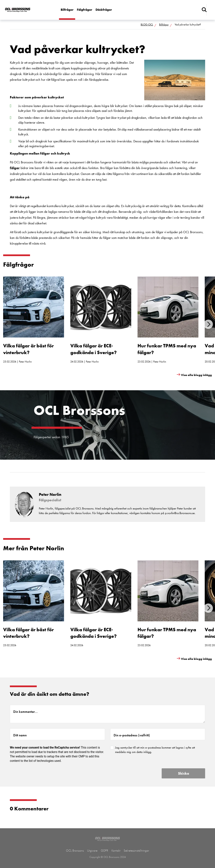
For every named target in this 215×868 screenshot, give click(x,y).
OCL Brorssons (75, 851)
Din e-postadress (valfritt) (132, 735)
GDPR (104, 851)
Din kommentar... (25, 712)
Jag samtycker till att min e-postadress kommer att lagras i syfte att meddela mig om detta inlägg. (155, 750)
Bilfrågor (67, 10)
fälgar (15, 168)
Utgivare (92, 851)
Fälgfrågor (85, 10)
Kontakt (116, 851)
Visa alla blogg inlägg (196, 375)
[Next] (208, 324)
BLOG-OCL (147, 24)
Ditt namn (20, 735)
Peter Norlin (25, 362)
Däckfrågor (104, 10)
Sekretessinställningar (136, 851)
